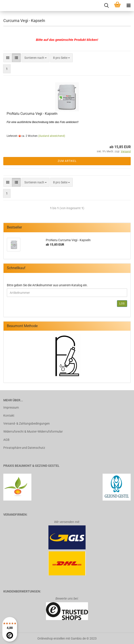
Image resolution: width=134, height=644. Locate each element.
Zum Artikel (67, 161)
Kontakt (9, 415)
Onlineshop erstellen (51, 638)
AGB (6, 440)
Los (122, 304)
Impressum (11, 407)
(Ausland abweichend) (52, 136)
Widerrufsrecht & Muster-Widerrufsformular (33, 431)
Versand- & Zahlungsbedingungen (27, 423)
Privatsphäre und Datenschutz (24, 448)
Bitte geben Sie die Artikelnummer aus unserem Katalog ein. (47, 285)
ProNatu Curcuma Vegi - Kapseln (32, 114)
